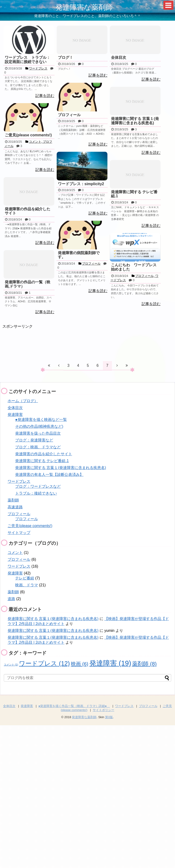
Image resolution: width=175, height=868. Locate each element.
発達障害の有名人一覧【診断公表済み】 (49, 475)
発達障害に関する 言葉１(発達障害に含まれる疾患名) (61, 468)
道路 (11, 599)
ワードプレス (19, 481)
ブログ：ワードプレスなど (38, 486)
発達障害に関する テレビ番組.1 (42, 461)
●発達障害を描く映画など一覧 (41, 420)
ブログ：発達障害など (34, 440)
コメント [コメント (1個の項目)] (11, 665)
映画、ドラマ (27, 585)
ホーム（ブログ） (23, 401)
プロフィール (19, 514)
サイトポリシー (104, 710)
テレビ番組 (25, 578)
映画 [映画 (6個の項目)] (80, 664)
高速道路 (15, 507)
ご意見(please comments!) (30, 526)
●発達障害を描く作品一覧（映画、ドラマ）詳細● (74, 706)
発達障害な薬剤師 (84, 7)
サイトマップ (19, 533)
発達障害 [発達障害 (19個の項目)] (110, 663)
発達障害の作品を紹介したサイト (44, 454)
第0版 (109, 717)
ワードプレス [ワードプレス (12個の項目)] (44, 663)
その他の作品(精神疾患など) (39, 426)
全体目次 (15, 408)
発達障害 (15, 415)
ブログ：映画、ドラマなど (38, 447)
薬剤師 (13, 500)
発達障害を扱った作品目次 (38, 433)
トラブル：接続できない (36, 493)
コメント (15, 553)
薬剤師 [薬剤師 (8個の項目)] (144, 664)
